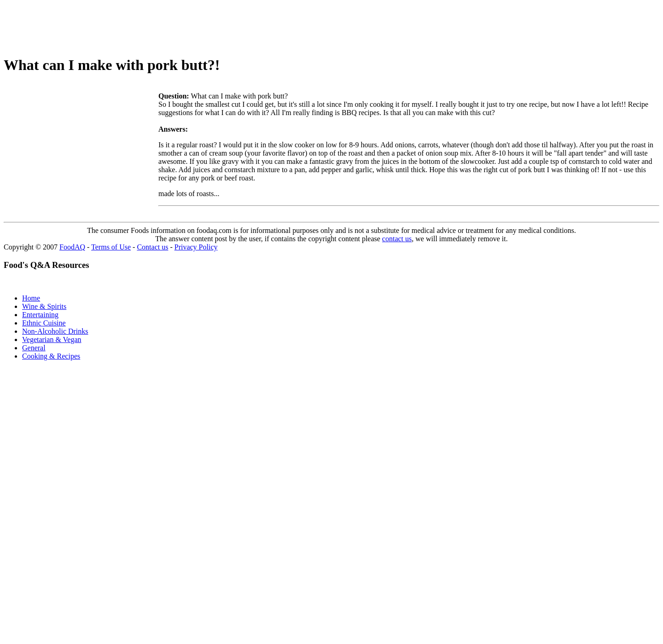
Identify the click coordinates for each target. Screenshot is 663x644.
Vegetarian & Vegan (52, 339)
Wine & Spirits (44, 306)
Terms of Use (111, 247)
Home (31, 298)
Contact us (152, 247)
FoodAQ (72, 247)
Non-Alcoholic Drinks (55, 331)
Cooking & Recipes (51, 356)
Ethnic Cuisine (44, 323)
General (34, 348)
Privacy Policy (196, 247)
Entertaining (40, 315)
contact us (397, 239)
